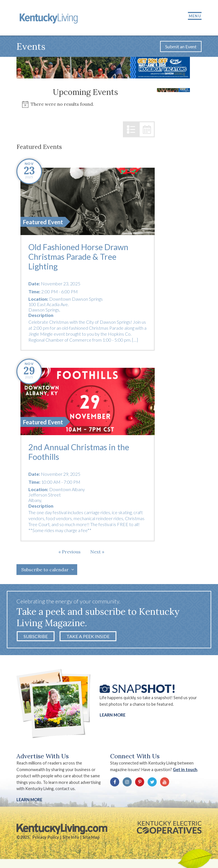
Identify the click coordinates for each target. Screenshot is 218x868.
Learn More (113, 715)
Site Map (91, 837)
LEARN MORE (29, 800)
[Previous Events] (70, 552)
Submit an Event (181, 46)
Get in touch (185, 770)
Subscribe (36, 636)
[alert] (86, 104)
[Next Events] (97, 552)
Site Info (71, 837)
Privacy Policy (46, 837)
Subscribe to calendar (45, 570)
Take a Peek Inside (88, 636)
